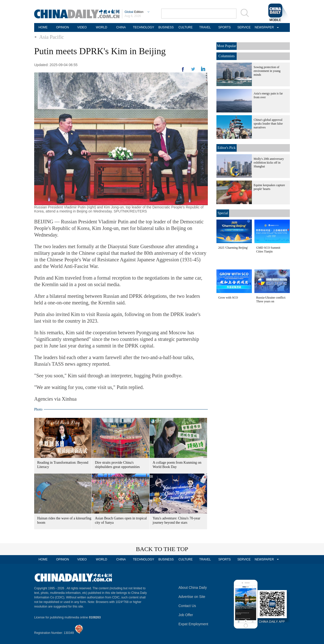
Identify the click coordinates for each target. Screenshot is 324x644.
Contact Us (187, 606)
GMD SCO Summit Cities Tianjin (268, 250)
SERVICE (244, 27)
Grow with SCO (228, 298)
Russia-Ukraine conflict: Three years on (271, 299)
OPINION (63, 27)
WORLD (102, 27)
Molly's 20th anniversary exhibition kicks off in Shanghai (269, 163)
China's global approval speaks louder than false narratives (268, 124)
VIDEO (82, 27)
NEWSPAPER (264, 27)
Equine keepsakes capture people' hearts (269, 187)
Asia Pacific (52, 37)
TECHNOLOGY (144, 27)
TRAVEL (205, 27)
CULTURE (186, 27)
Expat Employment (193, 624)
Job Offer (186, 615)
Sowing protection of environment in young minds (267, 71)
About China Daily (193, 588)
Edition (134, 12)
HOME (43, 27)
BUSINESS (166, 27)
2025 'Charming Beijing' (233, 248)
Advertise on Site (192, 597)
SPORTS (224, 27)
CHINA (121, 27)
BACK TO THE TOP (162, 549)
